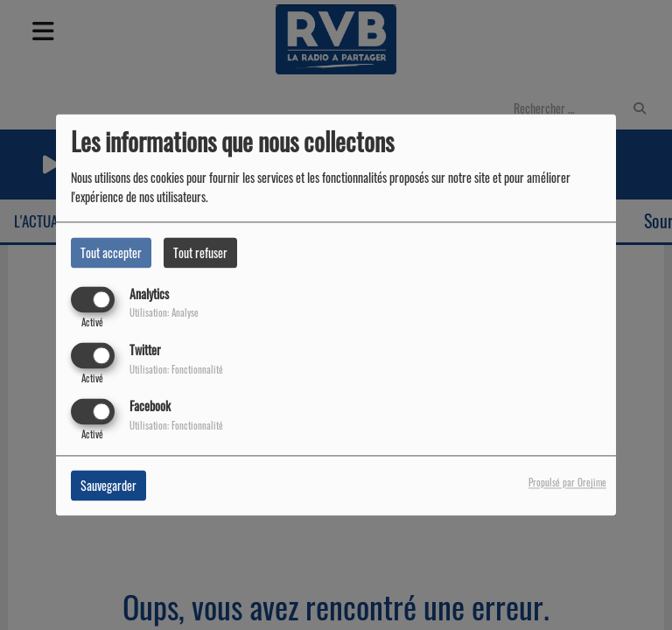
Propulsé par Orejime (567, 483)
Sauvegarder (108, 486)
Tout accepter (111, 252)
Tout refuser (200, 252)
